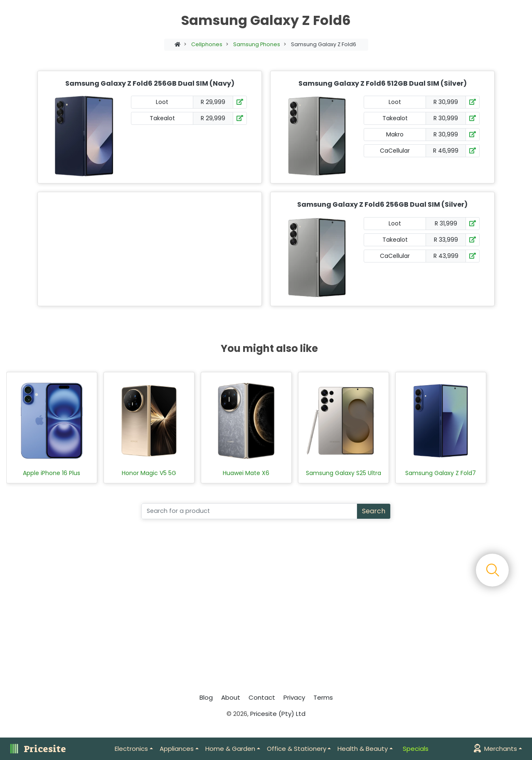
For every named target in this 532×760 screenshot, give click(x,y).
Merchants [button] (495, 749)
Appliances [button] (177, 749)
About (231, 697)
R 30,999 (446, 102)
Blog (206, 697)
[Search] (249, 511)
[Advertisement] (148, 249)
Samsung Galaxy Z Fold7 (441, 473)
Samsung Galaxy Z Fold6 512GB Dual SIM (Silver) (383, 83)
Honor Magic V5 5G (149, 473)
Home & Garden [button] (230, 749)
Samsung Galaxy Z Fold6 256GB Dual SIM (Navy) (150, 83)
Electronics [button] (131, 749)
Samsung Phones (257, 44)
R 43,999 (446, 256)
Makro (395, 134)
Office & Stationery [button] (297, 749)
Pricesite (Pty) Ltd (278, 714)
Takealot (162, 118)
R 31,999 (446, 223)
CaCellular (395, 151)
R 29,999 (213, 102)
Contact (262, 697)
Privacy (294, 697)
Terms (323, 697)
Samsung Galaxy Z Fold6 (324, 44)
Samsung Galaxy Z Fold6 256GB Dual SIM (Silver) (382, 204)
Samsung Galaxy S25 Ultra (344, 473)
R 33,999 (446, 240)
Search (374, 511)
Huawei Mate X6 (246, 473)
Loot (162, 102)
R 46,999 (446, 151)
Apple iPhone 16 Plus (52, 473)
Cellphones (207, 44)
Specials (416, 749)
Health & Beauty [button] (363, 749)
